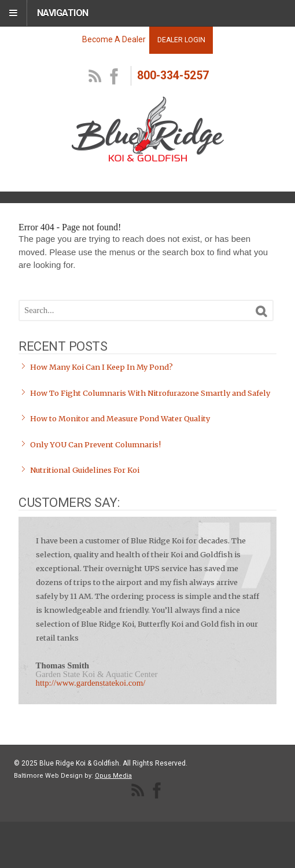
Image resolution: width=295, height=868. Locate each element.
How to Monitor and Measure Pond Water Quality (120, 419)
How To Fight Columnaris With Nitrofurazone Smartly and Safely (150, 393)
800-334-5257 (173, 76)
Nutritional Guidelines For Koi (85, 470)
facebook (115, 77)
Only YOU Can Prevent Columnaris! (95, 445)
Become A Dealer (114, 39)
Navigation (63, 13)
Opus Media (113, 776)
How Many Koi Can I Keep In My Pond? (102, 367)
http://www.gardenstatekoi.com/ (91, 683)
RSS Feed (95, 77)
